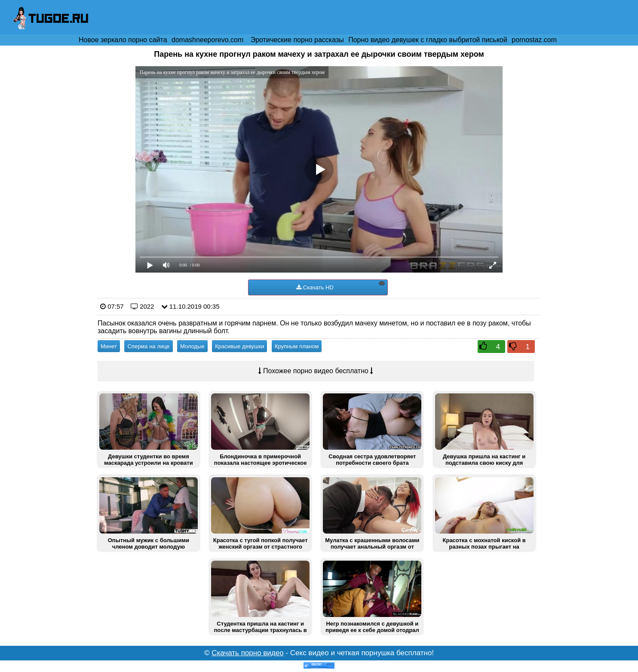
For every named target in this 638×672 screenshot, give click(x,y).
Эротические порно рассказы (297, 40)
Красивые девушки (239, 346)
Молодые (192, 346)
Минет (109, 346)
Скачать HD (340, 286)
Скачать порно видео (248, 653)
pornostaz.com (534, 40)
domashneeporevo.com (207, 40)
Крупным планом (297, 346)
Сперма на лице (148, 346)
